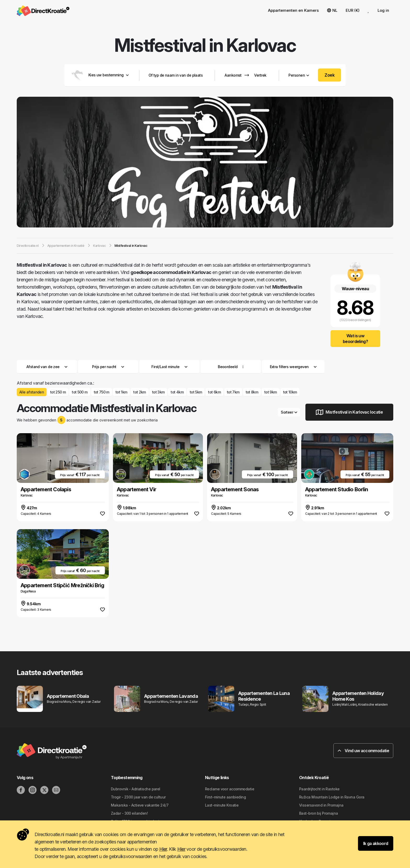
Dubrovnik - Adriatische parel (136, 789)
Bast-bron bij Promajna (319, 813)
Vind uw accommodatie (363, 751)
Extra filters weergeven (293, 367)
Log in (383, 10)
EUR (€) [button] (353, 10)
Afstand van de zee (47, 367)
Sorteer (289, 412)
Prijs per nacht (108, 367)
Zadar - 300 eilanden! (129, 813)
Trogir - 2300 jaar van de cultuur (138, 797)
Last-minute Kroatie (222, 805)
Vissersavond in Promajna (321, 805)
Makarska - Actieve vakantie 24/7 (140, 805)
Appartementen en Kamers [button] (293, 10)
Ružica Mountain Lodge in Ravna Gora (332, 797)
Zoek (329, 75)
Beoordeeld (228, 367)
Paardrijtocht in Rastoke (319, 789)
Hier (163, 849)
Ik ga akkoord (376, 843)
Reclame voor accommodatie (230, 789)
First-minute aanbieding (225, 797)
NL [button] (332, 10)
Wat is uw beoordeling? (355, 339)
